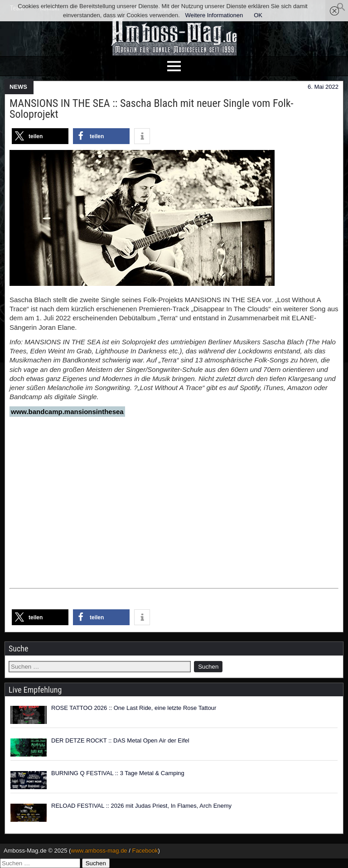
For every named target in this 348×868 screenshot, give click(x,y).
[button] (341, 9)
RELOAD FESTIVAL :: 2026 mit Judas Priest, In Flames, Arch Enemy (141, 806)
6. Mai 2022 (323, 87)
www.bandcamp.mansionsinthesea (67, 412)
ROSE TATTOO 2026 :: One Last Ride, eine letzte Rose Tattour (134, 708)
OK (258, 15)
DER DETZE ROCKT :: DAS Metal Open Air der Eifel (120, 740)
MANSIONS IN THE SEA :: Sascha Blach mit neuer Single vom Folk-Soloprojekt (152, 109)
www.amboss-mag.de (99, 851)
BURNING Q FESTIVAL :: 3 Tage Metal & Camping (118, 773)
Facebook (145, 851)
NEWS (18, 87)
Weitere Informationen (214, 15)
